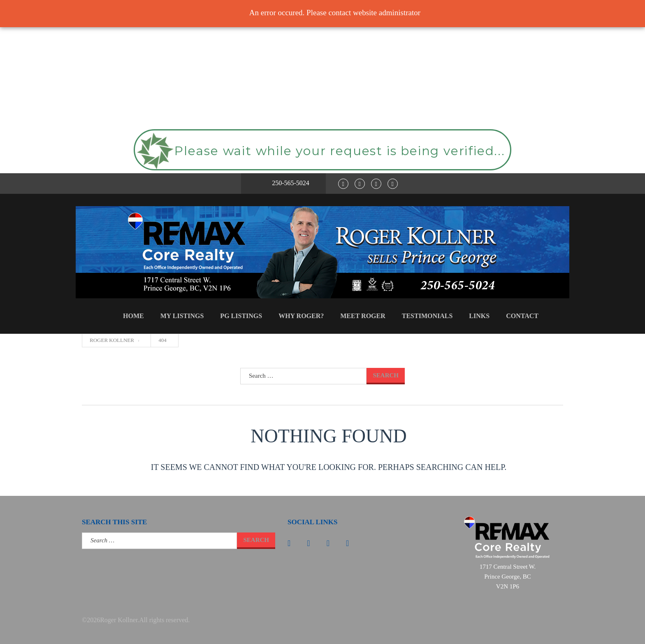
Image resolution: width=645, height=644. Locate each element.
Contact (522, 316)
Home (133, 316)
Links (479, 316)
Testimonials (427, 316)
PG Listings (241, 316)
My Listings (182, 316)
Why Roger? (301, 316)
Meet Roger (363, 316)
